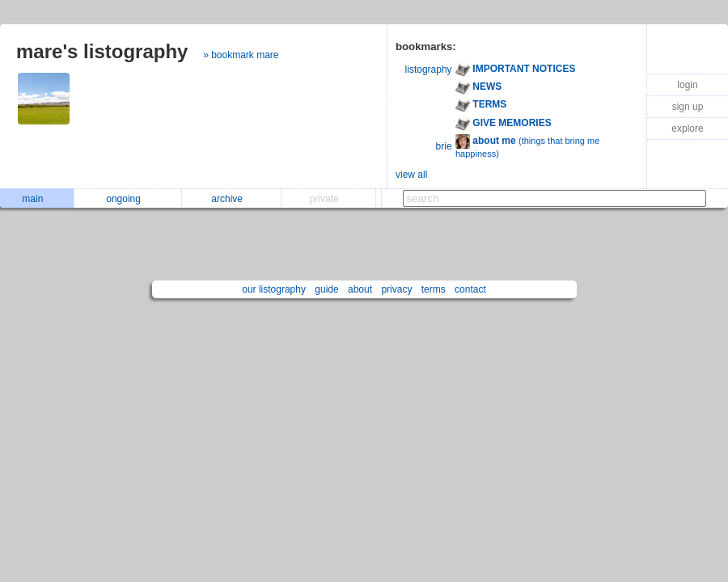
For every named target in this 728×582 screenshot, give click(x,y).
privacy (396, 289)
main (36, 199)
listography (429, 70)
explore (687, 129)
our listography (274, 289)
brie (444, 146)
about (360, 289)
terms (434, 289)
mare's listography (102, 51)
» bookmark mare (241, 55)
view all (411, 175)
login (687, 85)
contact (470, 289)
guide (326, 289)
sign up (688, 107)
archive (231, 199)
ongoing (127, 199)
